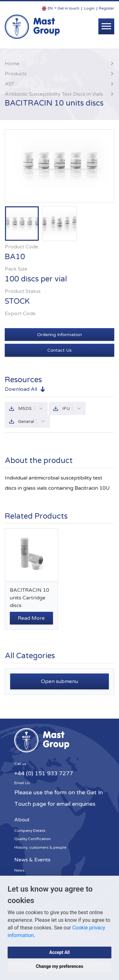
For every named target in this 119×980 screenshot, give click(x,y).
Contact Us (60, 350)
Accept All (59, 952)
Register (107, 8)
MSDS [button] (31, 408)
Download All (21, 389)
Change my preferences (60, 966)
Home (12, 64)
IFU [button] (72, 408)
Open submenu (60, 681)
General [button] (32, 421)
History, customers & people (40, 847)
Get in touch (68, 8)
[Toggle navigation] (106, 26)
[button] (49, 8)
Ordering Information (60, 335)
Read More (31, 618)
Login (89, 8)
